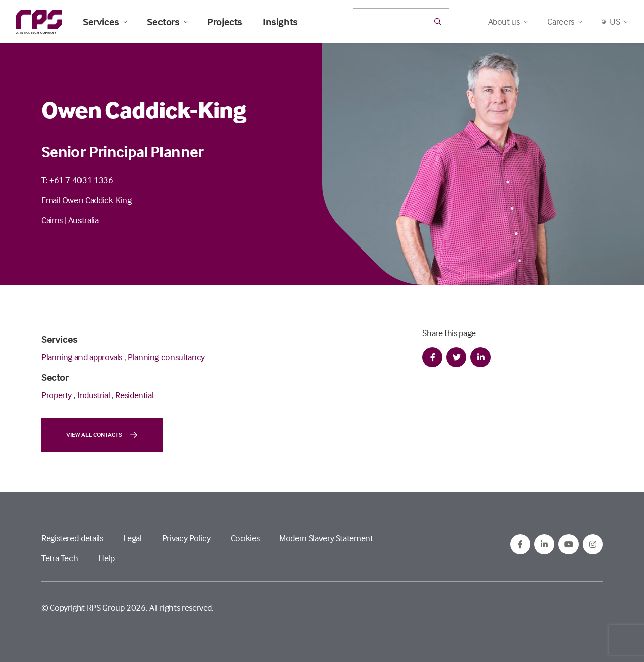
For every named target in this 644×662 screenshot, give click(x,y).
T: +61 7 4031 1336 (77, 180)
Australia (84, 220)
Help (106, 558)
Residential (134, 395)
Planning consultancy (166, 357)
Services (105, 22)
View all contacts (102, 435)
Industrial (94, 395)
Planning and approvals (82, 357)
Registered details (72, 538)
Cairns (52, 220)
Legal (133, 538)
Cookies (245, 538)
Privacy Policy (186, 538)
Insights (280, 22)
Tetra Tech (60, 558)
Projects (225, 22)
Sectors (167, 22)
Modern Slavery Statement (326, 538)
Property (57, 395)
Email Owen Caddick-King (87, 200)
